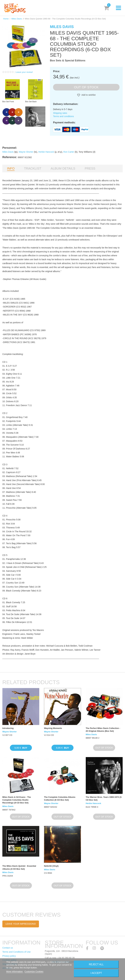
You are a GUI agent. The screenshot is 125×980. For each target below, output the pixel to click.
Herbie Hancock (46, 152)
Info (11, 168)
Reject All (96, 964)
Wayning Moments (53, 728)
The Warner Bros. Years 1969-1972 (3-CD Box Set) (104, 798)
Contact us (8, 948)
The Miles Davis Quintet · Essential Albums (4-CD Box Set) (19, 867)
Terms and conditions (63, 116)
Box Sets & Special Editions (68, 61)
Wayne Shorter (26, 152)
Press (90, 168)
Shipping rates (60, 113)
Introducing (8, 728)
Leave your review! (24, 72)
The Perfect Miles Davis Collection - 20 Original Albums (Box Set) (103, 730)
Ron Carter (69, 152)
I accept (96, 973)
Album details (63, 168)
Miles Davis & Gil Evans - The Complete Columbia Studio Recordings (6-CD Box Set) (17, 800)
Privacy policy (9, 956)
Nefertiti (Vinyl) (51, 866)
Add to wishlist (88, 95)
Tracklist (33, 168)
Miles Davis (17, 19)
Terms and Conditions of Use (16, 952)
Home (6, 19)
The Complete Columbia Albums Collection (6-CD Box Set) (60, 798)
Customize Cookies (34, 972)
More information (15, 972)
